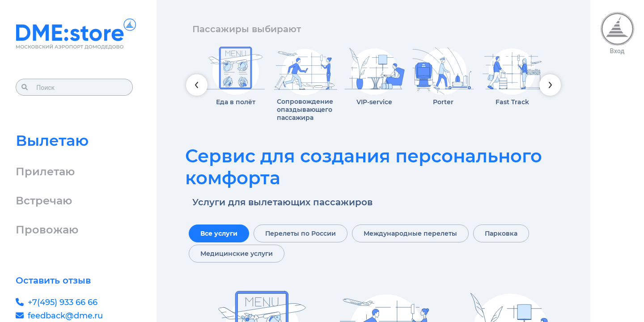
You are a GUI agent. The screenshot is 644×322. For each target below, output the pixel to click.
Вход (617, 51)
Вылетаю (52, 140)
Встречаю (44, 201)
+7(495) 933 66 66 (63, 302)
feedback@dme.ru (65, 316)
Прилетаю (45, 172)
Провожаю (47, 230)
